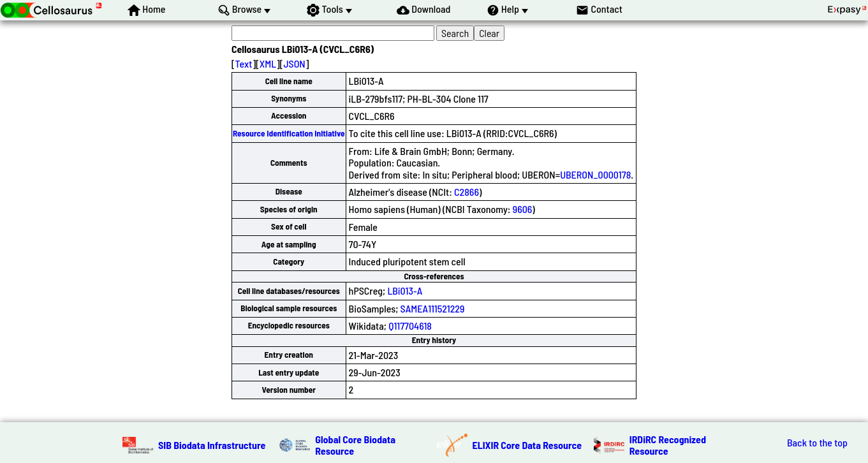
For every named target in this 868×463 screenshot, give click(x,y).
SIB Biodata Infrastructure (212, 445)
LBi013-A (405, 290)
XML (268, 63)
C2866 (467, 192)
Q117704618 (410, 326)
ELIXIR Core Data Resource (527, 445)
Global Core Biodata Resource (355, 445)
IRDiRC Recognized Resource (668, 445)
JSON (294, 63)
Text (244, 63)
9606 (523, 209)
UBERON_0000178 (595, 174)
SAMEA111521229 (433, 308)
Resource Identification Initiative (289, 133)
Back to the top (817, 443)
